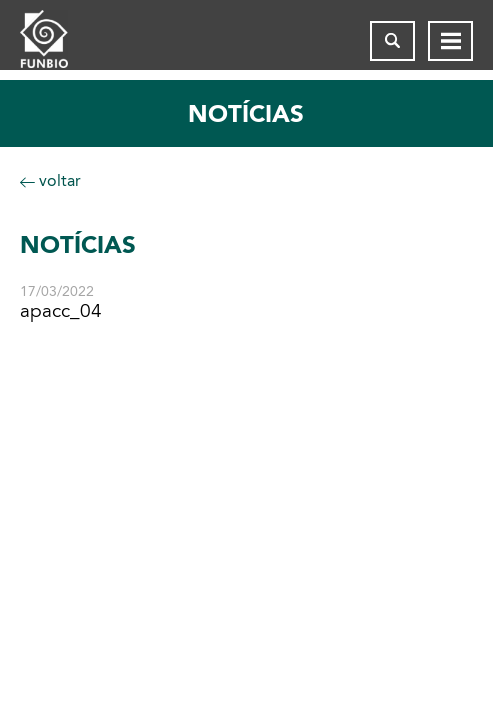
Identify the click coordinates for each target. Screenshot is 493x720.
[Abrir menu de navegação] (450, 41)
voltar (50, 180)
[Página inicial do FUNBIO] (60, 41)
